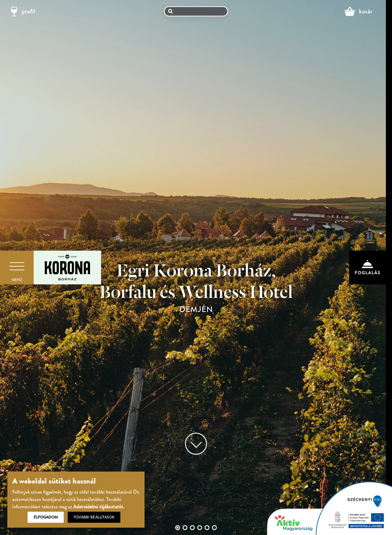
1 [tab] (178, 528)
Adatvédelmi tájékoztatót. (99, 507)
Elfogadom (46, 517)
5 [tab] (207, 528)
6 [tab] (214, 528)
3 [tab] (192, 528)
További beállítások (94, 517)
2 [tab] (185, 528)
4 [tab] (200, 528)
